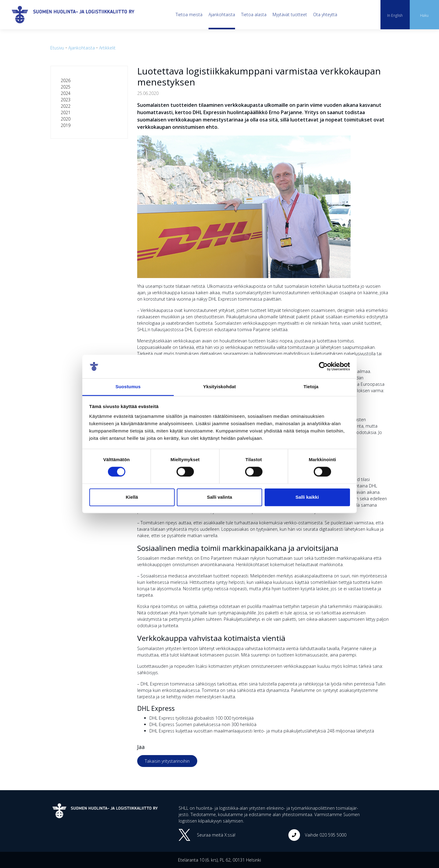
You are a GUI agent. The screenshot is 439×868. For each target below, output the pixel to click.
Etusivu (57, 48)
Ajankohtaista (222, 14)
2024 (66, 93)
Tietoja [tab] (311, 387)
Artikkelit (107, 48)
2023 (66, 100)
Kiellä (132, 497)
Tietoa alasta (254, 14)
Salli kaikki (307, 497)
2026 (66, 80)
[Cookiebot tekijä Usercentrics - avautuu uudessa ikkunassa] (323, 367)
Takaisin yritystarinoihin (167, 761)
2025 (66, 87)
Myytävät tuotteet (290, 14)
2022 (66, 106)
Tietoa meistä (189, 14)
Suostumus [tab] (128, 387)
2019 (66, 125)
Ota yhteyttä (325, 14)
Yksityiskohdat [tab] (219, 387)
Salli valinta (220, 497)
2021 (66, 112)
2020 (66, 119)
